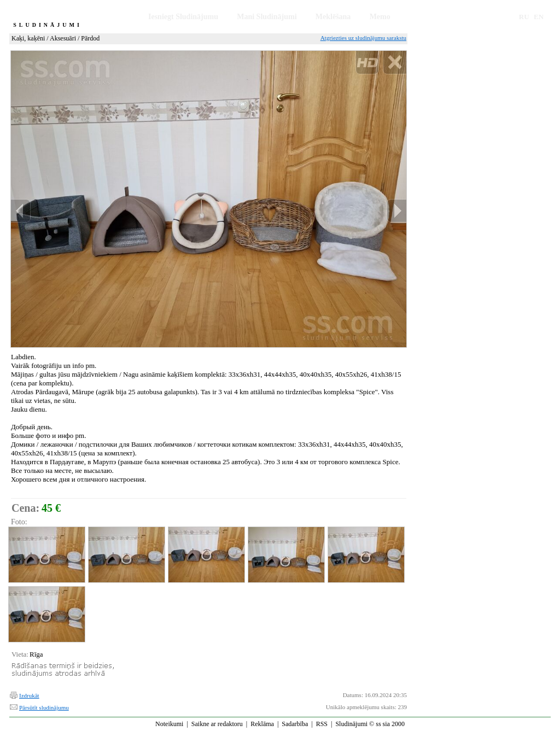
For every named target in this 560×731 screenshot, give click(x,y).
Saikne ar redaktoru (217, 724)
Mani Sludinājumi (267, 17)
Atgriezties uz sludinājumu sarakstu (363, 38)
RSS (322, 724)
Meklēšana (333, 17)
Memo (380, 17)
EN (539, 17)
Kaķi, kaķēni (28, 38)
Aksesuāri (63, 38)
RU (524, 17)
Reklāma (262, 724)
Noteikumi (169, 724)
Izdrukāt (29, 695)
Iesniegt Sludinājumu (183, 17)
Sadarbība (295, 724)
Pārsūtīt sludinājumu (44, 707)
